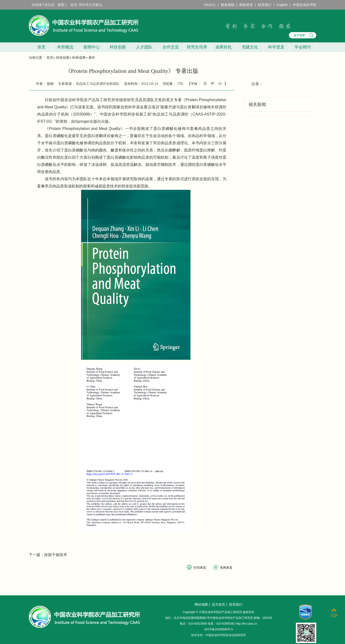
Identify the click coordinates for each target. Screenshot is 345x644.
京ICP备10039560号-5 (218, 629)
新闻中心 (92, 47)
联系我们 (265, 5)
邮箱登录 (246, 5)
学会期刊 (303, 47)
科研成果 (79, 58)
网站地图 (201, 604)
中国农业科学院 (305, 5)
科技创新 (118, 47)
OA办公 (210, 5)
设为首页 (218, 604)
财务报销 (228, 5)
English (282, 5)
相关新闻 (257, 104)
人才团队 (144, 47)
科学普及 (276, 47)
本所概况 (65, 47)
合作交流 (171, 47)
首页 (40, 47)
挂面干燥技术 (56, 555)
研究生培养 (197, 47)
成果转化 (224, 47)
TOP (334, 613)
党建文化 (250, 47)
